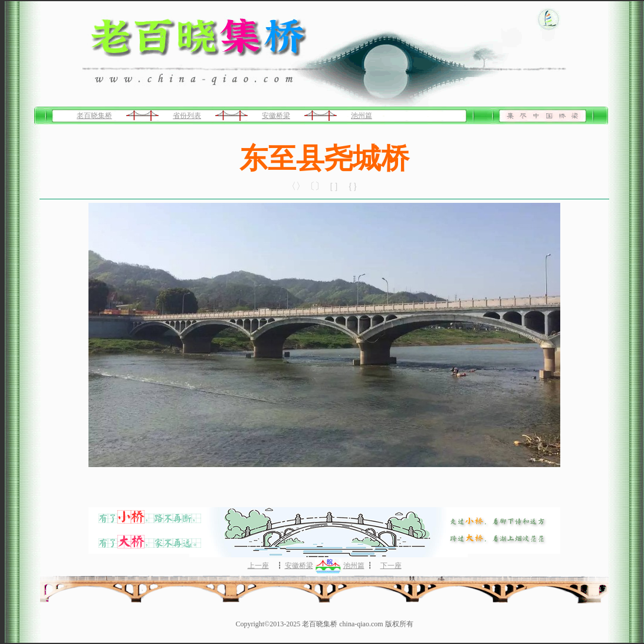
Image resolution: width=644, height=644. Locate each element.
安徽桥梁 (276, 116)
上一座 (258, 566)
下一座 (391, 566)
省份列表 (187, 116)
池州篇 (362, 116)
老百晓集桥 (94, 116)
